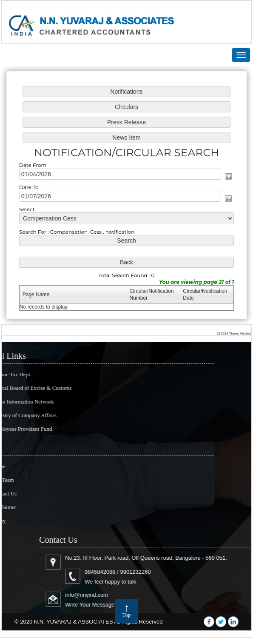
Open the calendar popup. (227, 177)
